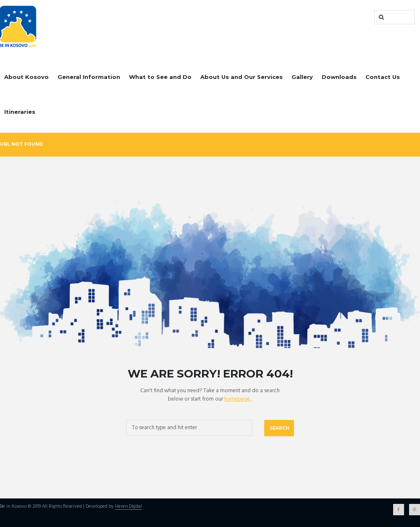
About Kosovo (26, 77)
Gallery (302, 77)
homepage (238, 399)
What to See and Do (160, 77)
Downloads (339, 77)
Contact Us (383, 77)
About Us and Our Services (241, 77)
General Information (89, 77)
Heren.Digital (129, 507)
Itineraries (20, 112)
